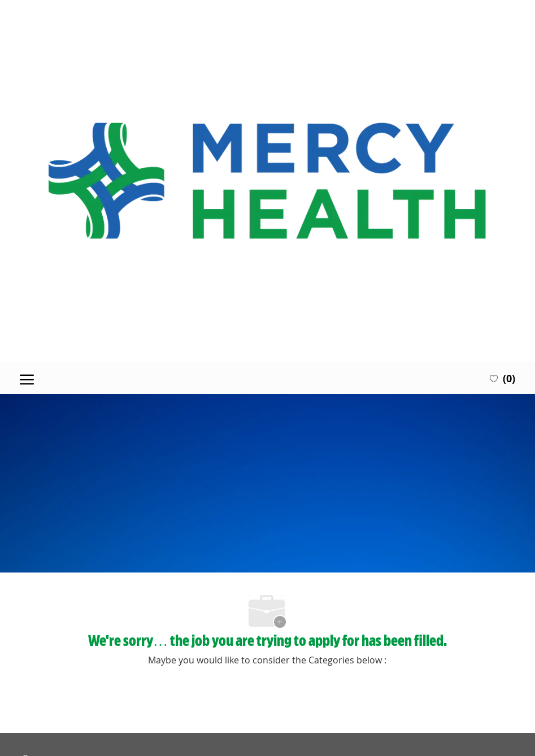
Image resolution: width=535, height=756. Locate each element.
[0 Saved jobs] (503, 378)
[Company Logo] (267, 181)
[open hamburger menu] (27, 378)
